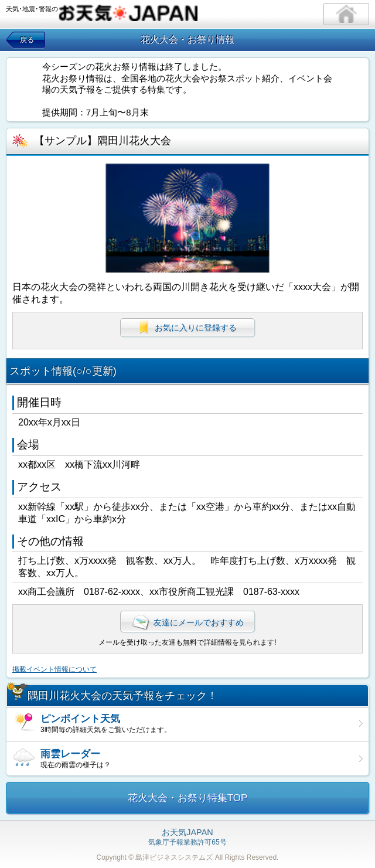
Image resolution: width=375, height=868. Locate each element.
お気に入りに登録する (187, 327)
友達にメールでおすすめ (187, 622)
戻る (27, 40)
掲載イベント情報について (54, 669)
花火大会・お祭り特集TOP (188, 798)
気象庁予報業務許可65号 (187, 838)
